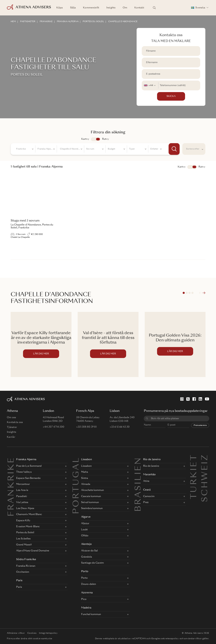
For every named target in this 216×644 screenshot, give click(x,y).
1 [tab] (184, 293)
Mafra (85, 472)
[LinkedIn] (200, 399)
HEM (13, 22)
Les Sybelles (23, 539)
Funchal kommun (91, 614)
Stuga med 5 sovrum (25, 221)
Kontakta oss (15, 422)
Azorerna (87, 593)
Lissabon (87, 460)
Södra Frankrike (26, 560)
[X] (188, 399)
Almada (86, 484)
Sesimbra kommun (92, 508)
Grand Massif (24, 545)
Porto (85, 572)
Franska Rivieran (26, 566)
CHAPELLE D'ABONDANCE (123, 22)
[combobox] (150, 85)
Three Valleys (24, 472)
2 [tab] (187, 293)
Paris (19, 581)
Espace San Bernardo (28, 478)
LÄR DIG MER (41, 354)
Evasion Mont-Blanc (28, 527)
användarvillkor (193, 639)
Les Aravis (22, 490)
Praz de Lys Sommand (29, 466)
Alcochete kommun (92, 490)
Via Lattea (22, 502)
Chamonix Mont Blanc (29, 514)
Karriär (11, 437)
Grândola (87, 557)
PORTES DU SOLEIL (93, 22)
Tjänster (12, 427)
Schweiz (205, 458)
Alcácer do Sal (89, 551)
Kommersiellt (91, 8)
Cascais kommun (91, 496)
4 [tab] (192, 293)
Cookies (32, 633)
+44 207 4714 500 (54, 427)
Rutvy (106, 139)
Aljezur (85, 523)
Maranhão (149, 475)
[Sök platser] (154, 8)
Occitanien (23, 572)
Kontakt (139, 8)
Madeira (86, 608)
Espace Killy (23, 521)
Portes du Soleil (25, 533)
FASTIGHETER (28, 22)
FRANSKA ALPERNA (68, 22)
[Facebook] (194, 399)
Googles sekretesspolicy (165, 639)
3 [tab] (190, 293)
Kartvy (85, 139)
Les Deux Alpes (25, 508)
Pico (84, 599)
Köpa (60, 8)
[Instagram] (182, 399)
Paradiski (22, 496)
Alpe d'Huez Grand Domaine (33, 551)
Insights (111, 8)
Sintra (85, 478)
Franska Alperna (26, 460)
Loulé (84, 530)
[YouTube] (207, 399)
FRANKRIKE (46, 22)
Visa (192, 167)
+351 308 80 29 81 (86, 427)
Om (125, 8)
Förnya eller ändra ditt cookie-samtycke (30, 639)
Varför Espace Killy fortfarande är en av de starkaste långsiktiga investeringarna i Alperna (41, 338)
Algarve (86, 517)
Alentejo (86, 544)
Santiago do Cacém (92, 563)
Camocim (149, 496)
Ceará (147, 490)
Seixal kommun (90, 502)
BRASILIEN (139, 484)
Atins (146, 481)
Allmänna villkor (16, 633)
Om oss (12, 418)
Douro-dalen (88, 584)
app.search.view (96, 139)
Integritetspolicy (48, 633)
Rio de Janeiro (152, 460)
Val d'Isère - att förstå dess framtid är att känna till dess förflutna (108, 338)
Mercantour (23, 484)
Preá (146, 502)
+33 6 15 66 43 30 (120, 427)
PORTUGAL (76, 485)
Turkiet (194, 458)
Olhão (85, 536)
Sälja (73, 8)
